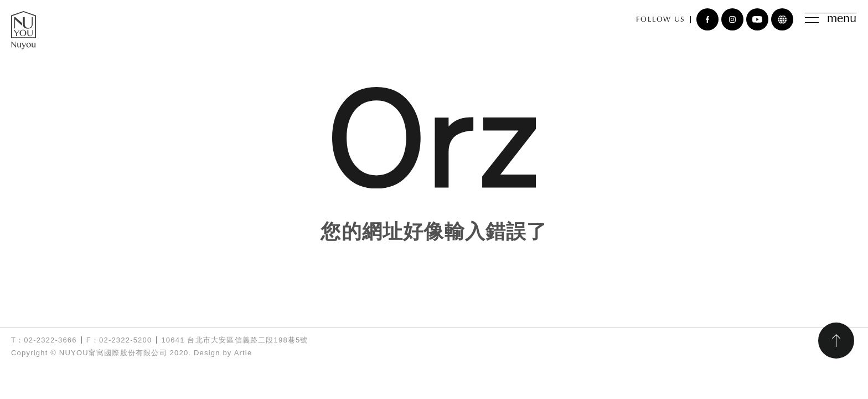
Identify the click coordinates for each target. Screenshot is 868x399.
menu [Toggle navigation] (831, 19)
